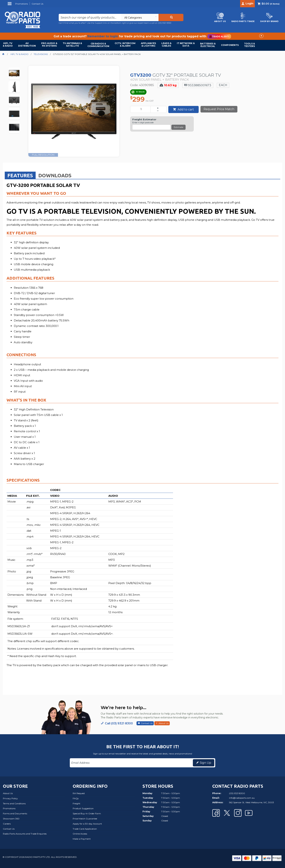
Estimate (178, 127)
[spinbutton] (141, 109)
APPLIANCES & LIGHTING (148, 45)
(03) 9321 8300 (165, 23)
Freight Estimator (144, 119)
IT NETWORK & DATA (186, 45)
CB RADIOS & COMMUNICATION (98, 45)
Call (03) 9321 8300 (119, 723)
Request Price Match (219, 109)
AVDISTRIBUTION (27, 45)
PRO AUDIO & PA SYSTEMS (49, 45)
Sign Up (205, 763)
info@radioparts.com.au (242, 798)
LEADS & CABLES (166, 45)
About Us (164, 723)
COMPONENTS (230, 45)
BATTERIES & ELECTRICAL (208, 45)
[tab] (20, 175)
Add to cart (185, 109)
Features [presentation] (20, 175)
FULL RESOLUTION (43, 155)
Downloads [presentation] (55, 175)
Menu (10, 5)
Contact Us (147, 723)
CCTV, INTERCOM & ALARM (125, 45)
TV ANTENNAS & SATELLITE (72, 45)
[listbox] (140, 17)
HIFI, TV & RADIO (8, 45)
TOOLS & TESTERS (249, 45)
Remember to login (103, 36)
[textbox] (90, 17)
